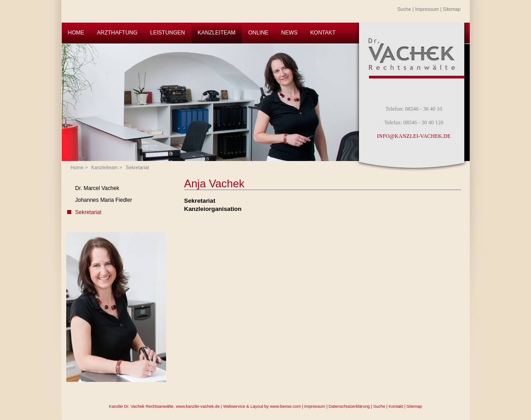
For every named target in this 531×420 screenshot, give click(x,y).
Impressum (427, 9)
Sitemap (452, 9)
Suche (404, 9)
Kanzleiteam (105, 167)
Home (77, 167)
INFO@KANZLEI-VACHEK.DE (414, 136)
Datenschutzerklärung (349, 406)
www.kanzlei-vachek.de (198, 406)
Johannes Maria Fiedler (104, 200)
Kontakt (396, 406)
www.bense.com (285, 406)
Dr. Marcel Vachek (97, 188)
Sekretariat (138, 167)
